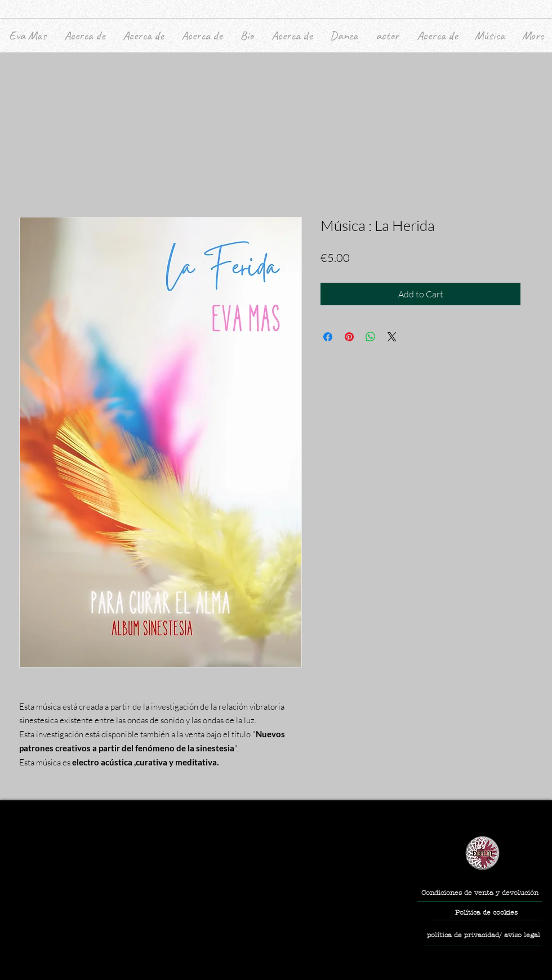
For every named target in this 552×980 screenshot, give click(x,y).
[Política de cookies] (486, 913)
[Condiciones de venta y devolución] (480, 893)
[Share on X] (392, 337)
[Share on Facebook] (328, 337)
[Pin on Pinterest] (349, 337)
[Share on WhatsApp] (371, 337)
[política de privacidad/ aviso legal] (483, 935)
